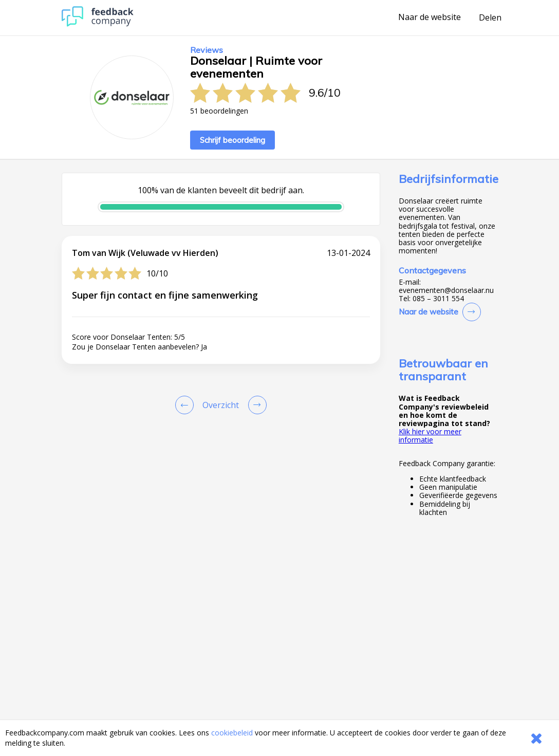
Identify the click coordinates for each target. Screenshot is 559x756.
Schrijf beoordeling (232, 140)
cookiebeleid (232, 733)
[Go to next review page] (255, 405)
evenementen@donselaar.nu (446, 290)
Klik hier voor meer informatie (430, 436)
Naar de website (430, 17)
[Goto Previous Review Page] (187, 405)
